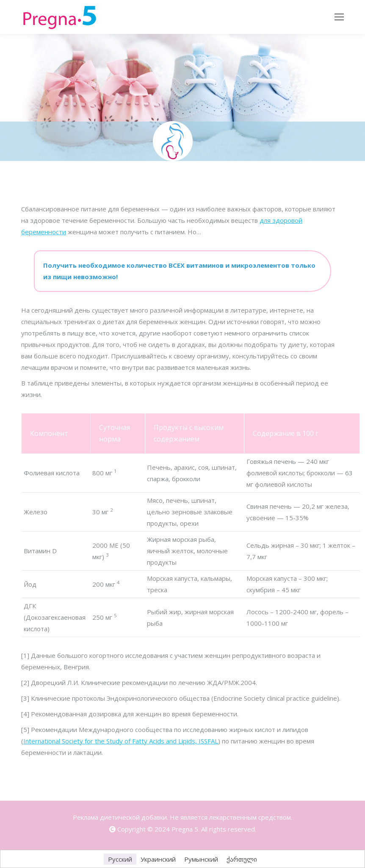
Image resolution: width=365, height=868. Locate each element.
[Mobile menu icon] (339, 17)
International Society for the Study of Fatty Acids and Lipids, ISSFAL (121, 741)
